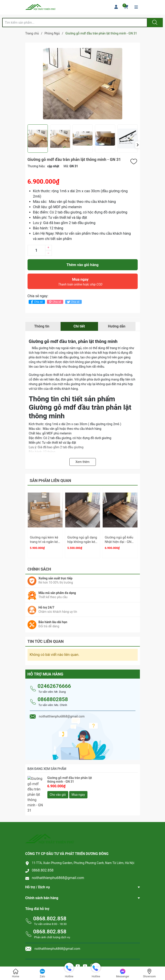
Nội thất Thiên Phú (96, 956)
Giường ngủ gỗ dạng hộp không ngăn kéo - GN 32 (82, 542)
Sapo (92, 961)
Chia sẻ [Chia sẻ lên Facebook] (36, 302)
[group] (83, 84)
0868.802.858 (43, 853)
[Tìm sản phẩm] (75, 23)
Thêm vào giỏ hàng (82, 265)
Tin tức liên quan (46, 639)
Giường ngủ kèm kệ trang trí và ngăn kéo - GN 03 (45, 542)
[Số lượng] (36, 250)
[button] (137, 145)
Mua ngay (80, 283)
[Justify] (154, 23)
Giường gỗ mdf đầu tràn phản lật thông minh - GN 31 (70, 778)
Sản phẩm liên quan (50, 480)
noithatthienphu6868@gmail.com (58, 861)
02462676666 (54, 684)
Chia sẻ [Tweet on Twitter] (73, 302)
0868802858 (53, 697)
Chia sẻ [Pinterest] (55, 302)
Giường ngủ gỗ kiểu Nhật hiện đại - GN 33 (119, 542)
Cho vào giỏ (58, 793)
